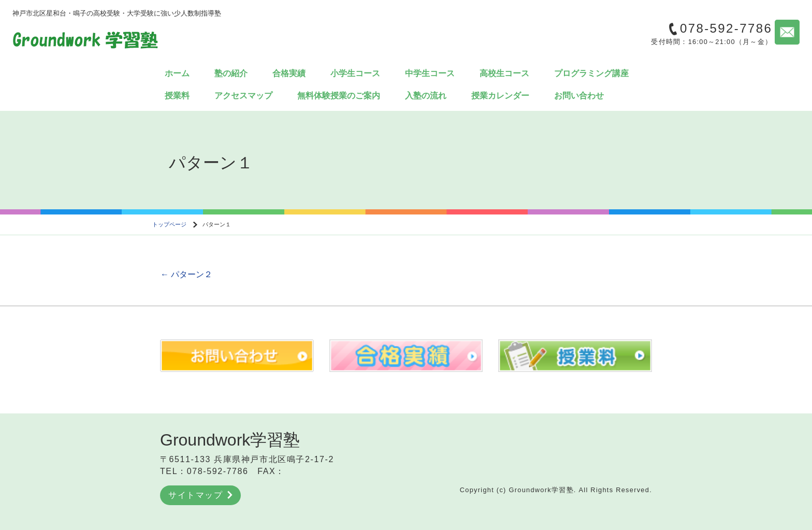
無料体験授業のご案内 (339, 96)
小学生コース (355, 73)
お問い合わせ (579, 96)
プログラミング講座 (591, 73)
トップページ (169, 224)
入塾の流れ (426, 96)
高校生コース (504, 73)
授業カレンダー (500, 96)
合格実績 (289, 73)
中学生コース (430, 73)
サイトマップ (200, 495)
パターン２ (186, 274)
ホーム (177, 73)
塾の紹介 (231, 73)
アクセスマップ (243, 96)
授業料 (177, 96)
